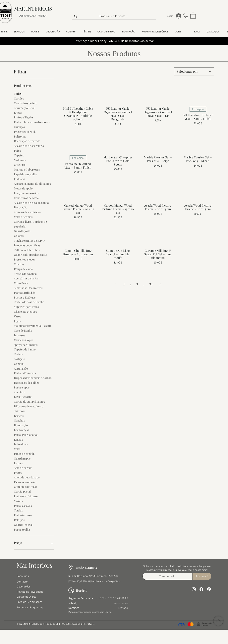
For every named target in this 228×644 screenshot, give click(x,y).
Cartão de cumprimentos (29, 401)
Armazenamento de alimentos (32, 183)
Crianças (19, 127)
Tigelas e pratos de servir (29, 240)
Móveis (18, 501)
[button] (193, 15)
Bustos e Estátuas (25, 297)
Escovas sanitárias (25, 482)
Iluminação (21, 425)
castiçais (19, 359)
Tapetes (19, 155)
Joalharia (20, 179)
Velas (17, 449)
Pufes (17, 150)
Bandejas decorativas (27, 245)
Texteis (18, 354)
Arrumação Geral (25, 108)
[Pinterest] (209, 589)
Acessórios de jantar (26, 278)
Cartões (19, 98)
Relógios (19, 520)
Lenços (18, 439)
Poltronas (20, 136)
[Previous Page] (116, 284)
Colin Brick (21, 283)
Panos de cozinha (25, 453)
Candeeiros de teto (26, 103)
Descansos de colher (27, 382)
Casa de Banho (23, 330)
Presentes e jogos (25, 259)
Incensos (19, 335)
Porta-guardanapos (26, 435)
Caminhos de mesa (26, 486)
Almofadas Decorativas (28, 288)
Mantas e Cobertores (27, 169)
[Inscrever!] (202, 576)
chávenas (20, 411)
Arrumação (21, 368)
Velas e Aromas (23, 217)
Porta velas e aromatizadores (32, 122)
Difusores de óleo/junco (29, 406)
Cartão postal (22, 491)
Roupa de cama (23, 269)
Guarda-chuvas (24, 524)
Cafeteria (20, 164)
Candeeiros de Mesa (26, 198)
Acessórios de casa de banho (31, 202)
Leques (18, 463)
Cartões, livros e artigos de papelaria (30, 224)
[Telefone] (186, 16)
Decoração (21, 207)
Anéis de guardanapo (27, 477)
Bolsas (18, 113)
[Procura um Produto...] (114, 16)
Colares (19, 236)
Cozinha (19, 363)
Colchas (19, 264)
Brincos (19, 416)
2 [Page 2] (131, 284)
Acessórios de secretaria (29, 146)
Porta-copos (22, 387)
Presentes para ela (25, 131)
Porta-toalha (22, 529)
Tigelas (18, 510)
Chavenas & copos (25, 311)
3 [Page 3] (137, 284)
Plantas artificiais (25, 292)
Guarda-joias (22, 231)
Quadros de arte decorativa (31, 254)
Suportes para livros (26, 307)
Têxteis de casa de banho (29, 302)
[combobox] (194, 71)
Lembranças (22, 430)
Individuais (21, 444)
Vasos (17, 316)
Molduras (20, 160)
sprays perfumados (26, 345)
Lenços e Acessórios (26, 193)
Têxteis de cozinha (25, 274)
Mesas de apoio (23, 188)
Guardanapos (22, 458)
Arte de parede (23, 468)
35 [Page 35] (151, 284)
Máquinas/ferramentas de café (33, 325)
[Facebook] (201, 589)
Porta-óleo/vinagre (26, 496)
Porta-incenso (23, 515)
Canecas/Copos (24, 340)
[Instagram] (194, 589)
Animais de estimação (27, 212)
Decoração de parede (27, 141)
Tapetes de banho (25, 349)
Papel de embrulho (26, 174)
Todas (18, 93)
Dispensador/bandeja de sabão (33, 378)
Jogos (17, 321)
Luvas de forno (23, 397)
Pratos (18, 472)
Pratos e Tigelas (24, 117)
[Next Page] (160, 284)
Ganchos (19, 420)
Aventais (19, 392)
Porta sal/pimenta (25, 373)
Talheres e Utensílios (27, 250)
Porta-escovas (23, 506)
